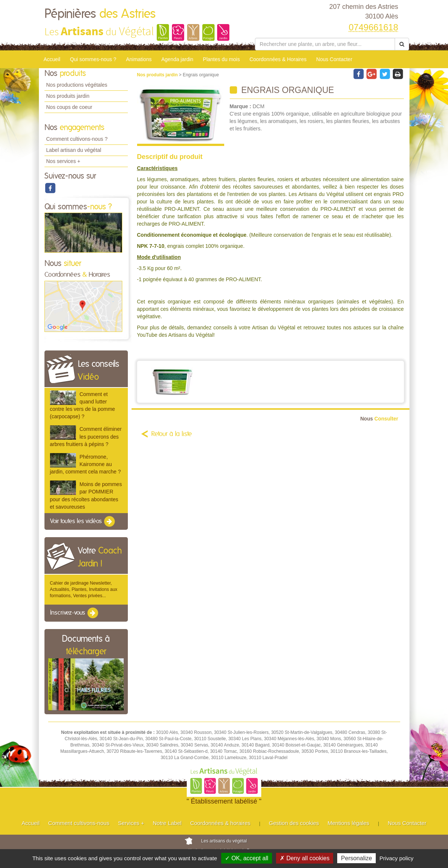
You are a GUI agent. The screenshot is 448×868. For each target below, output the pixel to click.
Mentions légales (349, 823)
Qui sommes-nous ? (93, 59)
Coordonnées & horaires (220, 823)
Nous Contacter (334, 59)
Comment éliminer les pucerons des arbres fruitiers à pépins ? (86, 436)
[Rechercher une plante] (325, 44)
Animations (139, 59)
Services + (131, 823)
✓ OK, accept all (247, 858)
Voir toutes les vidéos (83, 522)
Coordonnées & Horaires (278, 59)
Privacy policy (396, 858)
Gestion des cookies (294, 823)
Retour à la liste (172, 434)
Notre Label (167, 823)
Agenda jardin (177, 59)
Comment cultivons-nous (79, 823)
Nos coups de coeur (69, 107)
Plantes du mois (222, 59)
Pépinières (100, 14)
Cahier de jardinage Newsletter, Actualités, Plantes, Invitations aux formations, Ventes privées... (84, 589)
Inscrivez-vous (75, 613)
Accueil (52, 59)
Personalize (356, 858)
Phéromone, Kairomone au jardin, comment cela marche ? (85, 464)
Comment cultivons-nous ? (77, 139)
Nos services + (63, 161)
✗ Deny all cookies (305, 858)
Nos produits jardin (68, 96)
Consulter (379, 419)
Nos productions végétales (77, 85)
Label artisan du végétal (74, 150)
